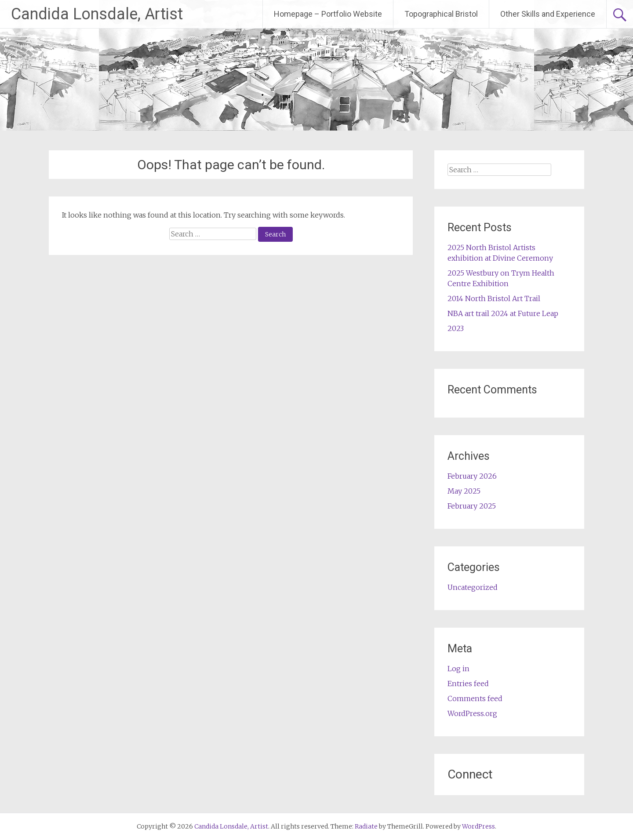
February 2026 (472, 476)
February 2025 (472, 506)
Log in (458, 669)
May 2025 (464, 491)
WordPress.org (472, 713)
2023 (456, 328)
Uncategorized (473, 587)
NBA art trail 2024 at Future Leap (503, 313)
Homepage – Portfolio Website (328, 14)
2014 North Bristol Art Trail (494, 298)
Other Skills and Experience (548, 14)
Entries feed (468, 684)
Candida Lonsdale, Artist (97, 14)
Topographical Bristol (441, 14)
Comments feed (475, 698)
